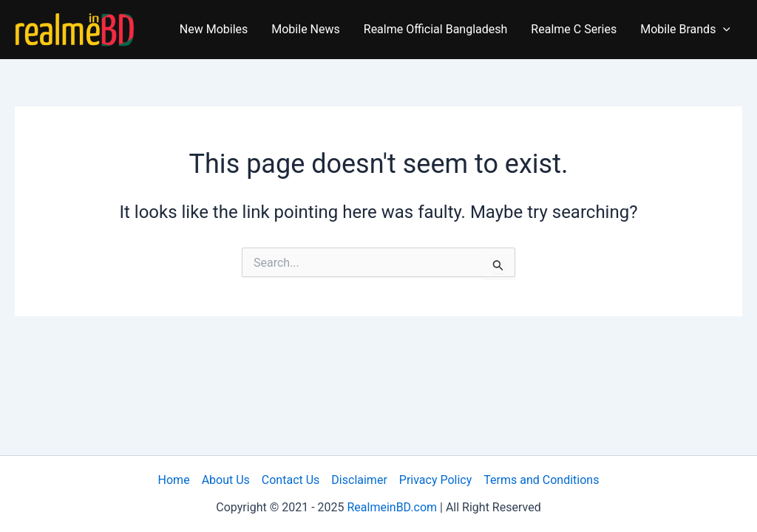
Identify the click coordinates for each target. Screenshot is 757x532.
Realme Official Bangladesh (436, 29)
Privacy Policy (436, 480)
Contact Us (291, 480)
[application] (723, 30)
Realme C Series (574, 29)
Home (174, 480)
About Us (226, 480)
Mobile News (306, 29)
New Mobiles (214, 29)
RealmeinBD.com (392, 507)
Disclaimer (359, 480)
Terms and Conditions (541, 480)
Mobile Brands (685, 30)
